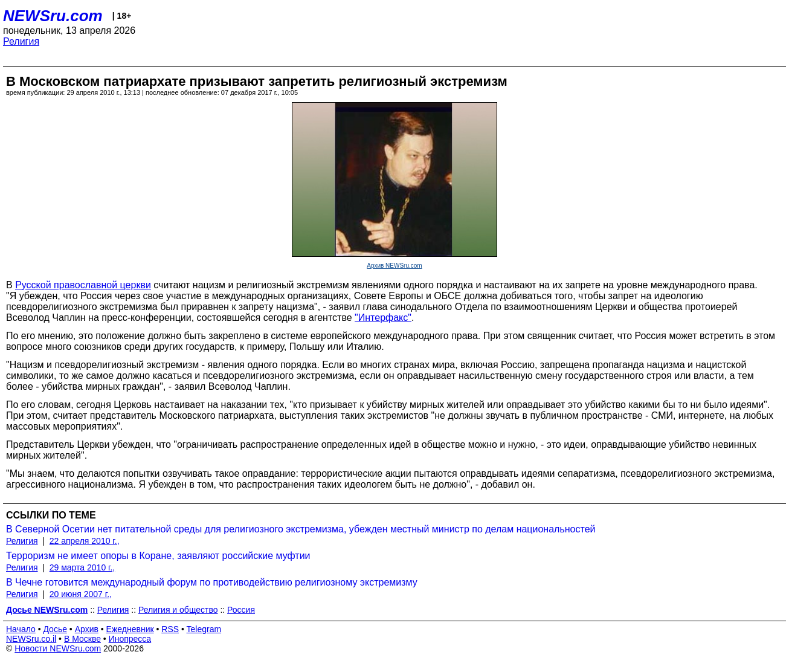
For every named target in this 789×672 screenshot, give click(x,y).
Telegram (204, 629)
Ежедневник (130, 629)
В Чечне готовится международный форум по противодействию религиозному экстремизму (212, 582)
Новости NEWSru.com (58, 648)
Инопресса (130, 639)
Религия (21, 41)
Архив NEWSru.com (394, 266)
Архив (87, 629)
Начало (21, 629)
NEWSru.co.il (31, 639)
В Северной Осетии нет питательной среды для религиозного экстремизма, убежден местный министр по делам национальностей (301, 529)
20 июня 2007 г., (81, 594)
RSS (170, 629)
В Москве (82, 639)
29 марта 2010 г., (82, 567)
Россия (241, 610)
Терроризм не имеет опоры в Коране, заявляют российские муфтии (158, 556)
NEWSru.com (53, 16)
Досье (55, 629)
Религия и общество (178, 610)
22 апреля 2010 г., (85, 541)
